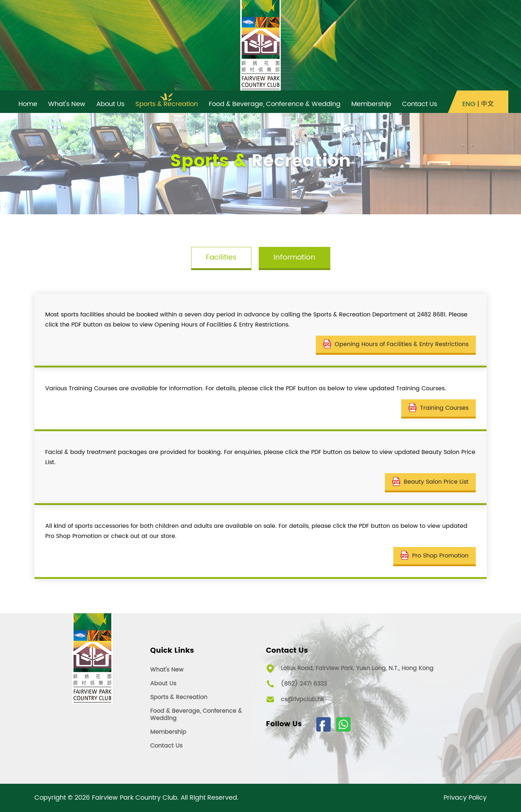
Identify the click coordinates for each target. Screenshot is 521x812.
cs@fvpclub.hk (302, 699)
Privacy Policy (465, 798)
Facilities (221, 258)
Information (295, 258)
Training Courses (439, 408)
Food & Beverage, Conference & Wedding (196, 715)
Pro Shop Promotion (435, 556)
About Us (163, 683)
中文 (487, 104)
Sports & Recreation (179, 697)
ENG (469, 104)
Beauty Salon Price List (430, 482)
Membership (168, 732)
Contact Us (166, 746)
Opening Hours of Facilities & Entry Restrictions (396, 344)
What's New (167, 670)
